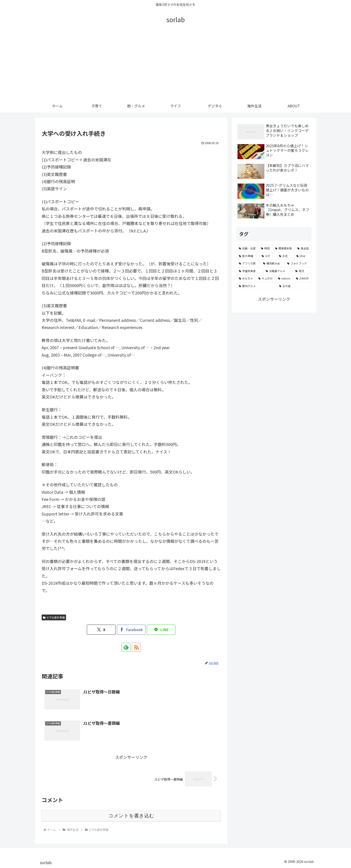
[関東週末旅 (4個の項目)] (284, 248)
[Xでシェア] (101, 630)
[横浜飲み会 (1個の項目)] (273, 263)
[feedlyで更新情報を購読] (126, 647)
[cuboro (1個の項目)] (285, 278)
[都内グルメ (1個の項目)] (257, 286)
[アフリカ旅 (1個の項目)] (248, 263)
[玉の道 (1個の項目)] (294, 286)
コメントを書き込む (131, 816)
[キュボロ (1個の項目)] (266, 278)
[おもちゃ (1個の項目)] (246, 278)
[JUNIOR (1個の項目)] (303, 278)
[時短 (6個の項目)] (266, 248)
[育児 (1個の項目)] (302, 271)
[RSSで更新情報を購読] (136, 647)
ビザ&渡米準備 (54, 617)
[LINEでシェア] (161, 630)
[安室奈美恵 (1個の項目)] (250, 271)
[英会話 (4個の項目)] (303, 248)
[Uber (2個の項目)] (303, 256)
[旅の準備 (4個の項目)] (248, 256)
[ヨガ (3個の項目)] (268, 256)
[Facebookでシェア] (131, 630)
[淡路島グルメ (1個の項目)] (278, 271)
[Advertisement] (175, 65)
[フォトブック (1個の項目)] (298, 263)
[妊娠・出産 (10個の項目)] (247, 248)
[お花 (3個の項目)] (285, 256)
